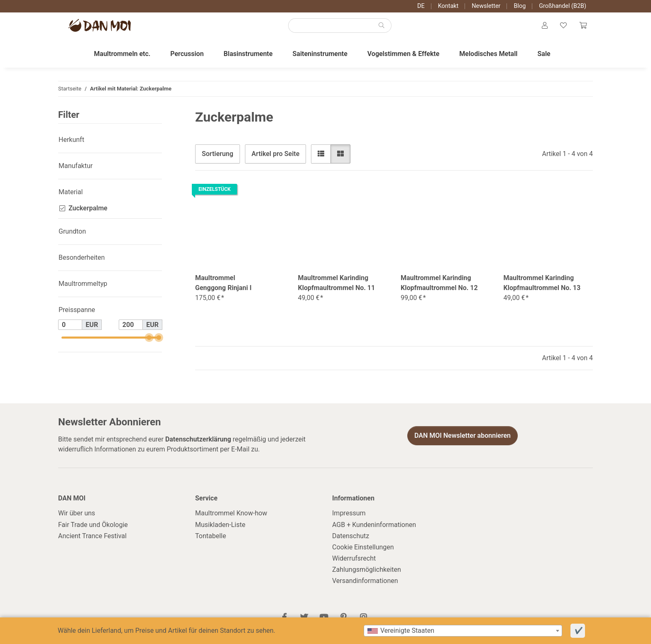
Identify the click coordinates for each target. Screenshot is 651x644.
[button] (543, 27)
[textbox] (463, 631)
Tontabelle (210, 539)
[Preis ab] (70, 328)
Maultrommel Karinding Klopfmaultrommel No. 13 (542, 286)
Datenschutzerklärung (198, 442)
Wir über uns (77, 516)
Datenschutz (351, 539)
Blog (520, 6)
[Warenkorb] (582, 27)
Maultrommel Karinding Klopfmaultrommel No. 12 (439, 286)
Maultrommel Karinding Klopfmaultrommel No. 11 (337, 286)
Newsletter (486, 6)
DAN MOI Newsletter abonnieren (463, 438)
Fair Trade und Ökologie (93, 528)
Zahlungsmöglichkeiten (367, 573)
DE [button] (421, 6)
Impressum (349, 516)
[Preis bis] (131, 328)
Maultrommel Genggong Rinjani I (223, 286)
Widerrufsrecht (354, 562)
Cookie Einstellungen (363, 550)
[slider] (149, 341)
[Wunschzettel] (562, 27)
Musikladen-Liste (220, 528)
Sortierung (218, 157)
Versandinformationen (365, 584)
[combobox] (463, 631)
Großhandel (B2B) (563, 6)
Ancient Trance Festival (92, 539)
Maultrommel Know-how (231, 516)
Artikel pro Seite (275, 157)
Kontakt (448, 6)
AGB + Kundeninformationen (374, 528)
